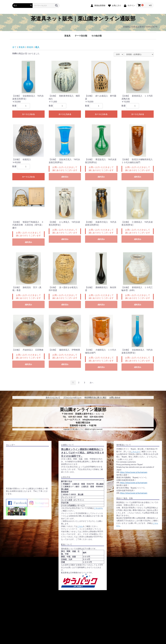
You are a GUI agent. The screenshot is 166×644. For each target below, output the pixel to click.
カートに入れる (28, 114)
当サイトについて (53, 397)
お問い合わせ (115, 397)
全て (14, 47)
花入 (37, 47)
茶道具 (67, 36)
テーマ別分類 (81, 36)
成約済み (65, 177)
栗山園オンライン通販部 (83, 410)
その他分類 (96, 36)
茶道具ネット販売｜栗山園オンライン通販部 (83, 19)
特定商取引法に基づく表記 (95, 397)
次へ (92, 383)
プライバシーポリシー (72, 397)
